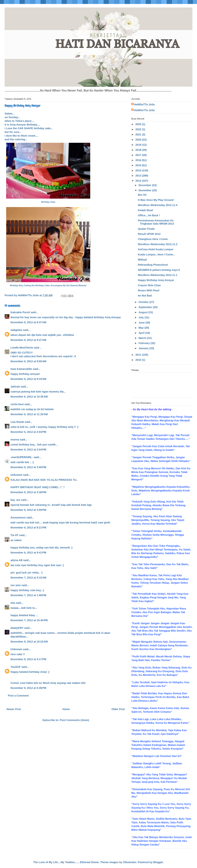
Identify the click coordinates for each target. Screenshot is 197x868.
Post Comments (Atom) (74, 720)
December (145, 185)
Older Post (118, 709)
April (142, 333)
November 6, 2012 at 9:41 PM (28, 553)
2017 (139, 155)
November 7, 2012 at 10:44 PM (29, 620)
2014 (139, 170)
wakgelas (16, 330)
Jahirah (15, 387)
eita (13, 603)
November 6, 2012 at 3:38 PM (28, 492)
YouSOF (16, 667)
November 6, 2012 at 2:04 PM (28, 450)
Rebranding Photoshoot (153, 265)
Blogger (158, 862)
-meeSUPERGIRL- (22, 457)
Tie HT (15, 535)
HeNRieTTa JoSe (144, 104)
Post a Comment (18, 696)
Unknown (16, 475)
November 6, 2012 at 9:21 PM (28, 528)
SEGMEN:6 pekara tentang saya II (159, 270)
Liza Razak (17, 422)
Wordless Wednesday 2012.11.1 (158, 275)
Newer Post (14, 709)
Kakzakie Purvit (20, 312)
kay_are (15, 500)
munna (15, 440)
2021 (139, 134)
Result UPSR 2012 (149, 234)
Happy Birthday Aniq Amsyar (156, 280)
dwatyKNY (17, 628)
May (141, 328)
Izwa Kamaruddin (21, 369)
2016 (139, 160)
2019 (139, 145)
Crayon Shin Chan (149, 285)
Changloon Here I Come (153, 239)
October (144, 302)
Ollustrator (130, 862)
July (142, 317)
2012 (139, 181)
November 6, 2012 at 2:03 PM (28, 432)
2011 (139, 355)
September (146, 307)
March (143, 338)
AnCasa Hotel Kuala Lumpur (156, 249)
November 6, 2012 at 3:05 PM (28, 467)
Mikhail (142, 260)
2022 (139, 129)
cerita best (17, 404)
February (145, 343)
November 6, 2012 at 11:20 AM (29, 414)
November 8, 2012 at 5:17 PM (28, 659)
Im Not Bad (145, 296)
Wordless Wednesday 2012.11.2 (158, 244)
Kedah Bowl (145, 210)
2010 (139, 360)
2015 (139, 165)
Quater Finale (146, 229)
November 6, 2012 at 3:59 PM (28, 510)
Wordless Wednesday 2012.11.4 (158, 205)
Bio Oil (142, 195)
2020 (139, 140)
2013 (139, 176)
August (143, 312)
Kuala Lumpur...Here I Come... (156, 254)
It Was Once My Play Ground (156, 200)
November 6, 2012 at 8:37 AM (28, 322)
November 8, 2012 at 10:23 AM (29, 642)
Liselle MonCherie (22, 348)
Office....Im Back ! (149, 215)
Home (66, 709)
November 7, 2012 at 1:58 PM (28, 595)
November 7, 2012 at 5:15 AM (28, 578)
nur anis (16, 585)
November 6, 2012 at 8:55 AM (28, 361)
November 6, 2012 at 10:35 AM (29, 397)
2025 (139, 124)
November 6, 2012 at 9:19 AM (28, 379)
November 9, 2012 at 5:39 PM (28, 688)
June (142, 323)
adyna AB (17, 560)
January (144, 348)
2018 (139, 150)
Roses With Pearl (149, 290)
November (145, 190)
